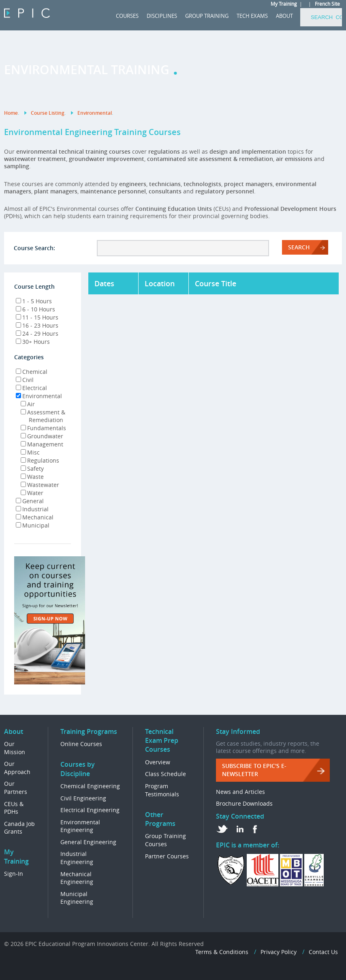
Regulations (40, 460)
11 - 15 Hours (37, 317)
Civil (25, 380)
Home (11, 113)
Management (42, 444)
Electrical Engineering (90, 810)
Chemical (32, 372)
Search (299, 247)
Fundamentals (43, 428)
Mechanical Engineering (77, 878)
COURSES (127, 16)
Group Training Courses (166, 840)
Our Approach (17, 768)
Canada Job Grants (19, 828)
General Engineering (88, 842)
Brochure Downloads (244, 803)
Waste (32, 477)
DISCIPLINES (162, 16)
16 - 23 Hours (37, 325)
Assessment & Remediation (40, 416)
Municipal (33, 525)
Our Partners (16, 788)
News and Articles (240, 792)
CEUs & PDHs (14, 808)
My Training (284, 4)
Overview (158, 762)
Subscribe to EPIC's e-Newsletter (254, 770)
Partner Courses (167, 856)
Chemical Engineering (90, 786)
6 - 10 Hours (35, 309)
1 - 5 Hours (34, 301)
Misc (30, 452)
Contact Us (323, 952)
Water (32, 493)
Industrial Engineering (77, 858)
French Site (327, 4)
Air (28, 404)
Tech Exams (252, 16)
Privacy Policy (279, 952)
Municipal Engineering (77, 898)
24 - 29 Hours (37, 333)
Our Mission (15, 748)
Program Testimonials (162, 790)
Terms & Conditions (222, 952)
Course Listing (48, 113)
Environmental (95, 113)
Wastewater (40, 485)
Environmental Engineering (80, 826)
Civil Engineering (83, 798)
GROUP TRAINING (207, 16)
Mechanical (35, 517)
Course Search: (34, 248)
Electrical (31, 388)
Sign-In (14, 874)
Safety (32, 469)
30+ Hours (33, 342)
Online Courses (81, 744)
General (30, 501)
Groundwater (42, 436)
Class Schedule (166, 774)
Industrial (32, 509)
